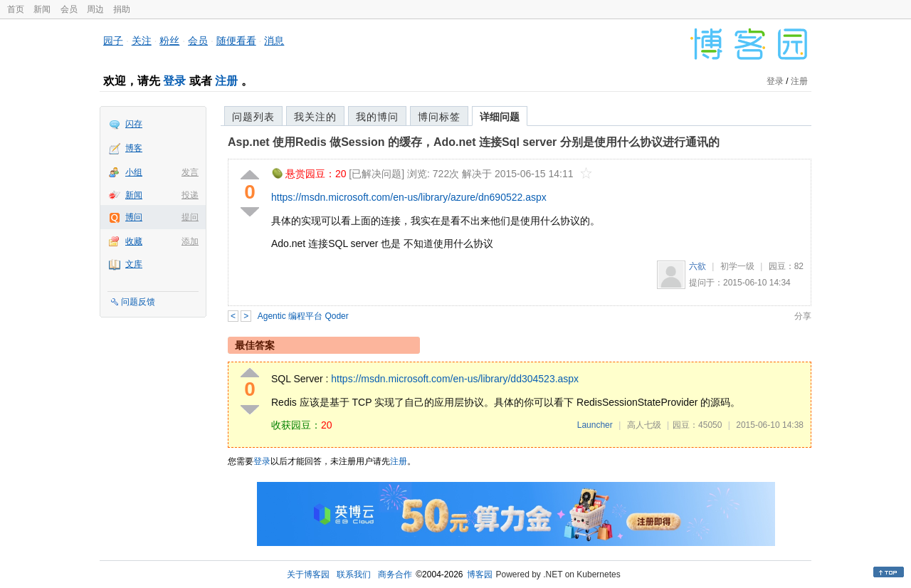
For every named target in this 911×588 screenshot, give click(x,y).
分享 (803, 316)
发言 (190, 172)
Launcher (595, 425)
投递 (190, 195)
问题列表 (253, 117)
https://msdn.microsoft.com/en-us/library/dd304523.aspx (455, 379)
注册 (226, 81)
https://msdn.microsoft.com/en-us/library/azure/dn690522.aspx (409, 197)
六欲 (697, 266)
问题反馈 (138, 302)
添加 (190, 241)
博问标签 (439, 117)
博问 (134, 217)
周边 (95, 9)
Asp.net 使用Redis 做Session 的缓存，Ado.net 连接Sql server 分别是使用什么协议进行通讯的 (474, 142)
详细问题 (500, 117)
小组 (134, 172)
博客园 (480, 574)
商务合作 (395, 574)
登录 (174, 81)
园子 (113, 41)
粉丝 (169, 41)
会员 (69, 9)
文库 (134, 264)
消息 (274, 41)
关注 (142, 41)
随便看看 (236, 41)
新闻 (42, 9)
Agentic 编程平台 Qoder (303, 316)
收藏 (134, 241)
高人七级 (644, 425)
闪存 (134, 124)
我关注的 (315, 117)
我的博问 (377, 117)
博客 (134, 148)
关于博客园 (308, 574)
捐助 (122, 9)
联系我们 (354, 574)
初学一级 (737, 266)
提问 (190, 217)
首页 (16, 9)
